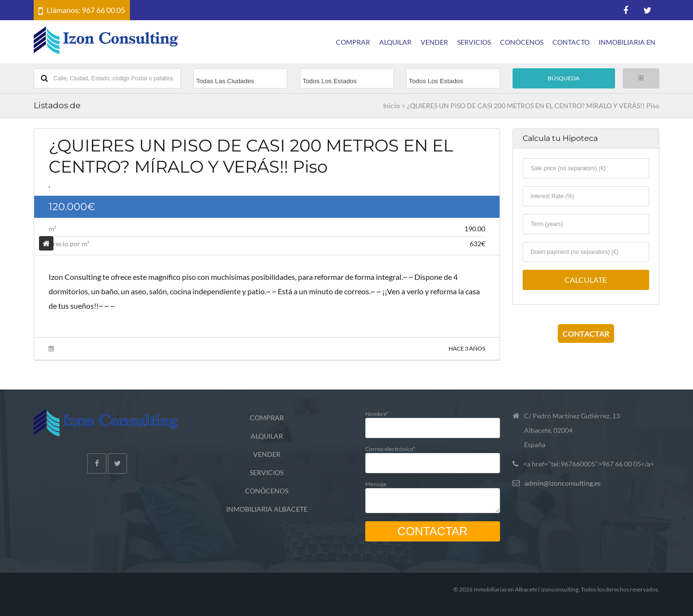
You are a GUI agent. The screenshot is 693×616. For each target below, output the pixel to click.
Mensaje (433, 494)
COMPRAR (353, 42)
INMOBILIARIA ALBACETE (267, 509)
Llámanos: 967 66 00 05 (86, 10)
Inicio (391, 106)
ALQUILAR (395, 42)
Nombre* (433, 421)
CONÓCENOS (522, 42)
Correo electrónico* (433, 456)
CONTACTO (571, 42)
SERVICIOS (474, 42)
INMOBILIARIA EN (627, 42)
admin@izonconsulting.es (563, 483)
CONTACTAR (586, 333)
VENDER (434, 42)
